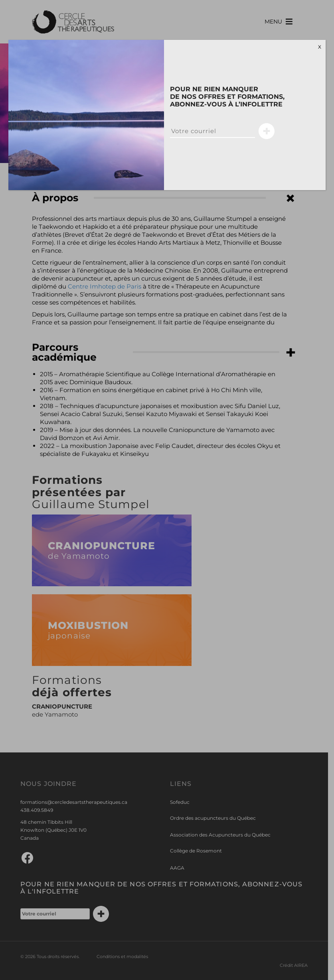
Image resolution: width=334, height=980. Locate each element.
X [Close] (320, 47)
